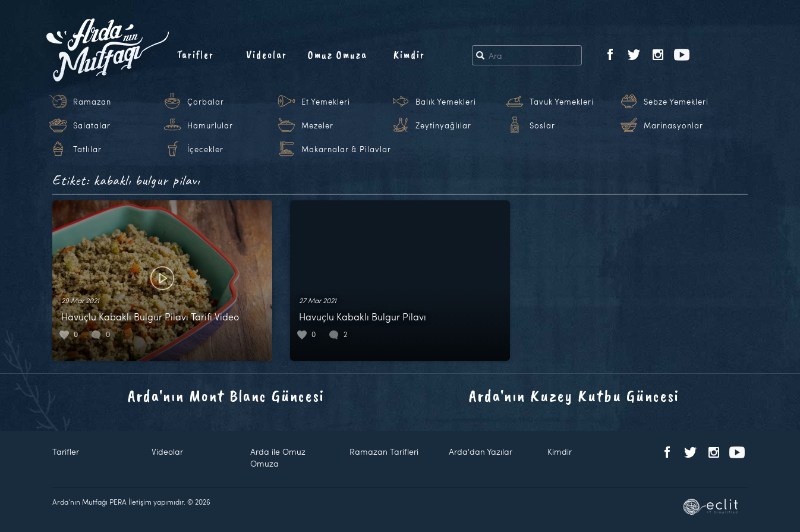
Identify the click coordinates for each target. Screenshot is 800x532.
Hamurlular (210, 125)
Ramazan (92, 102)
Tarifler (195, 55)
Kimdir (409, 55)
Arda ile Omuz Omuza (278, 457)
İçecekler (205, 149)
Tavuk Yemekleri (562, 102)
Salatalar (92, 125)
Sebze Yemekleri (676, 102)
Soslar (542, 125)
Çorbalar (206, 102)
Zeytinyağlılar (443, 125)
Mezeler (317, 125)
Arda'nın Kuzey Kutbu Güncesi (574, 396)
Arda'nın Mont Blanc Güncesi (226, 396)
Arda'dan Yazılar (481, 451)
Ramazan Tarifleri (384, 451)
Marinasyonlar (673, 125)
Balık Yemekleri (446, 102)
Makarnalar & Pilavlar (346, 149)
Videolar (267, 55)
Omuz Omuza (338, 55)
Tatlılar (87, 149)
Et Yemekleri (326, 102)
